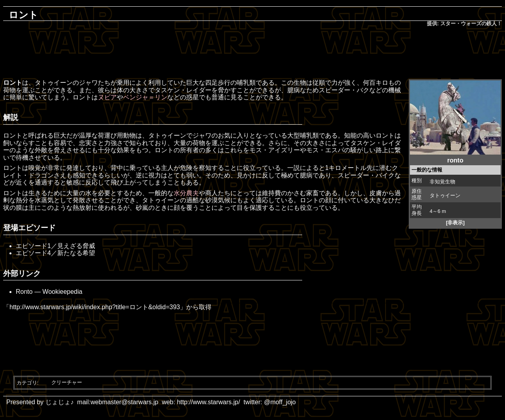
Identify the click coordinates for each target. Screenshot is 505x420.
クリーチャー (67, 382)
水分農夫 (186, 193)
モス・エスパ (325, 150)
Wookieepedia (63, 292)
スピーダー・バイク (366, 175)
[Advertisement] (252, 54)
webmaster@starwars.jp (124, 402)
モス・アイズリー (275, 150)
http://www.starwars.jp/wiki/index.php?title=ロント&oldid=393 (95, 307)
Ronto (24, 292)
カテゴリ (27, 382)
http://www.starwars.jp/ (208, 402)
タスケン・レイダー (183, 90)
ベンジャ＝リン (145, 97)
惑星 (193, 97)
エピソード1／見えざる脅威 (55, 246)
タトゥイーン (445, 195)
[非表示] (455, 223)
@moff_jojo (280, 402)
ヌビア (107, 97)
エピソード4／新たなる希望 (55, 253)
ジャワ (88, 83)
